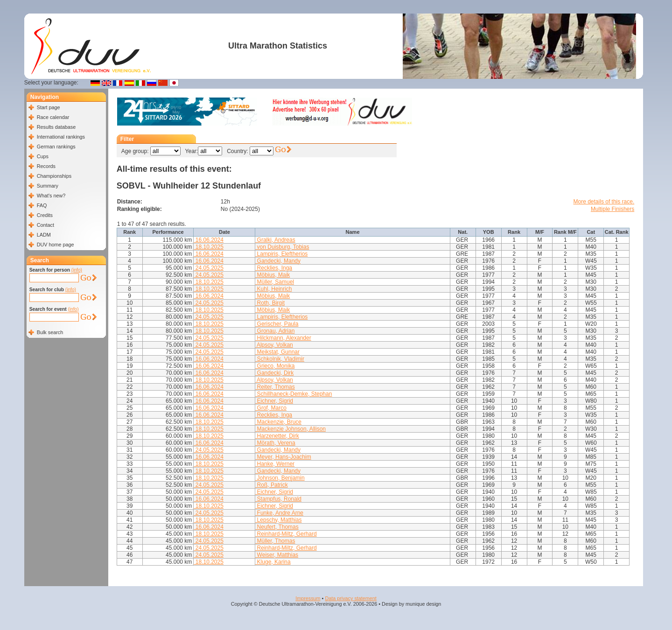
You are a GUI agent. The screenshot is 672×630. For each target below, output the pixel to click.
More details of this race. (604, 202)
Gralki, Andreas (275, 240)
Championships (54, 176)
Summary (48, 186)
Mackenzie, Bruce (278, 422)
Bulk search (50, 332)
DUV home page (56, 245)
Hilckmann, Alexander (283, 338)
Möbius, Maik (273, 275)
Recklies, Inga (274, 268)
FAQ (42, 205)
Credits (45, 215)
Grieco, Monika (275, 366)
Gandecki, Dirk (274, 373)
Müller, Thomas (275, 541)
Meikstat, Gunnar (277, 352)
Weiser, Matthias (277, 555)
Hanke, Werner (275, 464)
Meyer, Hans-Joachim (283, 457)
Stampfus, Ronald (278, 499)
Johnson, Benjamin (280, 478)
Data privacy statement (350, 598)
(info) (77, 270)
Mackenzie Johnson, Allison (290, 429)
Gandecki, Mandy (278, 261)
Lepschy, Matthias (278, 520)
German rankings (56, 147)
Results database (56, 127)
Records (46, 166)
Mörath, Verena (275, 443)
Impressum (308, 598)
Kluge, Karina (273, 562)
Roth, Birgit (270, 303)
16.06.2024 (208, 240)
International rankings (61, 137)
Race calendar (53, 117)
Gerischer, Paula (277, 324)
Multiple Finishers (612, 209)
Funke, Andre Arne (279, 513)
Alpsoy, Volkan (274, 345)
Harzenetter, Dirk (277, 436)
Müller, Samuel (275, 282)
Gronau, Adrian (275, 331)
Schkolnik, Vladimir (280, 359)
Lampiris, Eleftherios (281, 254)
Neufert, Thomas (277, 527)
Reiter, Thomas (275, 387)
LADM (44, 235)
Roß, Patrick (271, 485)
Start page (49, 107)
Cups (43, 156)
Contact (45, 225)
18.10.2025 (208, 247)
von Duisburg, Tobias (282, 247)
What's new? (51, 196)
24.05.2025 (208, 268)
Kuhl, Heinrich (273, 289)
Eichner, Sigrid (274, 401)
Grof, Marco (271, 408)
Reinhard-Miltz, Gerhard (286, 534)
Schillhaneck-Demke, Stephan (294, 394)
